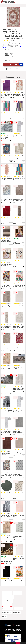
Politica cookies (17, 631)
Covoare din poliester (8, 597)
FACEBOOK (9, 625)
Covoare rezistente (7, 605)
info (11, 98)
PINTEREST (16, 625)
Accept (18, 643)
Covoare (4, 617)
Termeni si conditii (10, 629)
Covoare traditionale (7, 609)
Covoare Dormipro (7, 593)
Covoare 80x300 (18, 593)
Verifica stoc (16, 65)
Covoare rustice (18, 609)
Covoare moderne (7, 613)
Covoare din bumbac (7, 601)
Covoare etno (17, 613)
